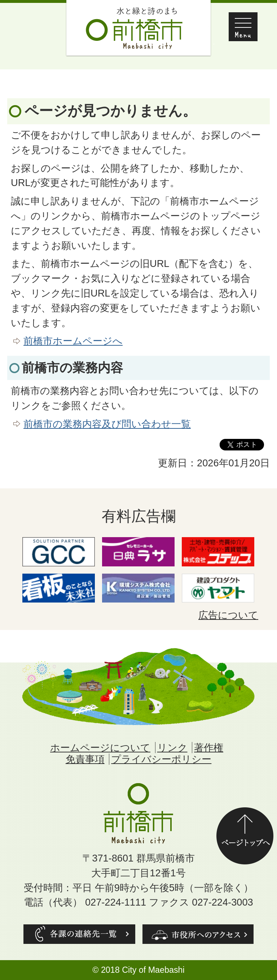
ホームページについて (100, 748)
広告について (228, 615)
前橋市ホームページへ (73, 341)
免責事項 (85, 759)
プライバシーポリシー (161, 759)
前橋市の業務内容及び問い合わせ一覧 (107, 424)
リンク (172, 748)
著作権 (209, 748)
